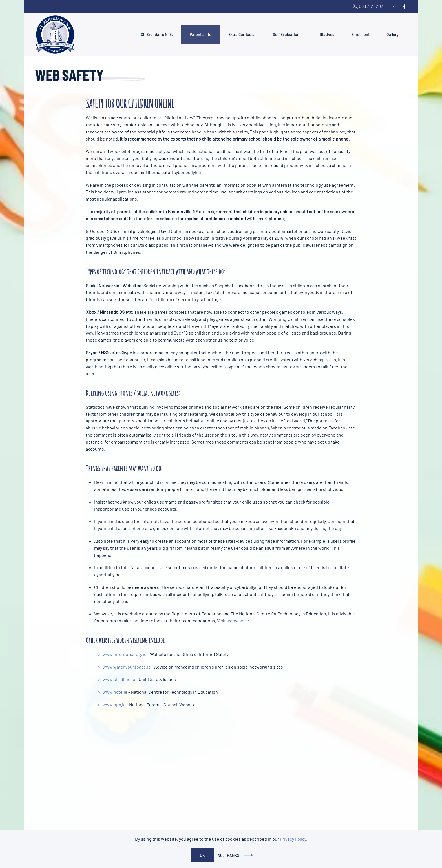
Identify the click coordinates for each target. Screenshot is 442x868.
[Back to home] (55, 35)
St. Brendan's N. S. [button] (157, 34)
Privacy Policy (293, 839)
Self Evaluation (286, 34)
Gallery (393, 34)
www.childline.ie (119, 679)
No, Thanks (228, 855)
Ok (202, 855)
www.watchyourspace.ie (127, 667)
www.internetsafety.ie (125, 654)
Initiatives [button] (325, 34)
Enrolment (360, 34)
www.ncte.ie (115, 692)
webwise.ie (238, 621)
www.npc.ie (114, 705)
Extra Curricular (242, 34)
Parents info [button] (201, 34)
